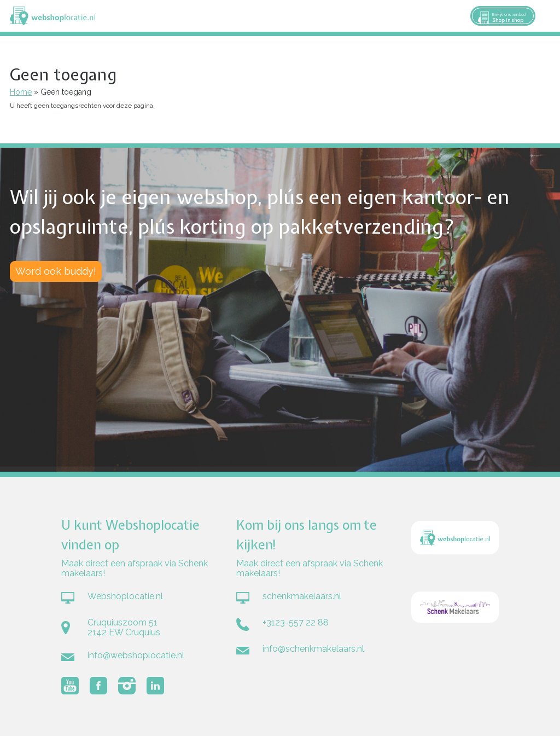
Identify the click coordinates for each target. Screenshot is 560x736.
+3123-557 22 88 (296, 622)
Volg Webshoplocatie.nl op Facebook (98, 686)
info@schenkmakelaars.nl (313, 649)
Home (21, 92)
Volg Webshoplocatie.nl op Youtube (70, 686)
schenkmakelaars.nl (302, 596)
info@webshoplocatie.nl (136, 655)
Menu (547, 16)
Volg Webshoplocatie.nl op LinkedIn (155, 686)
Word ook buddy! (56, 271)
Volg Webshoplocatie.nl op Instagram (127, 686)
